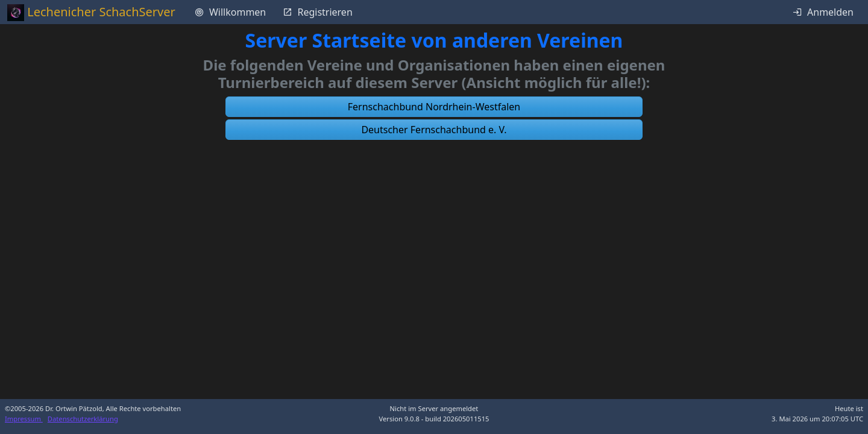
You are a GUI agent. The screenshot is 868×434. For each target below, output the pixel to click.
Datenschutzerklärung (83, 419)
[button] (434, 107)
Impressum (24, 419)
